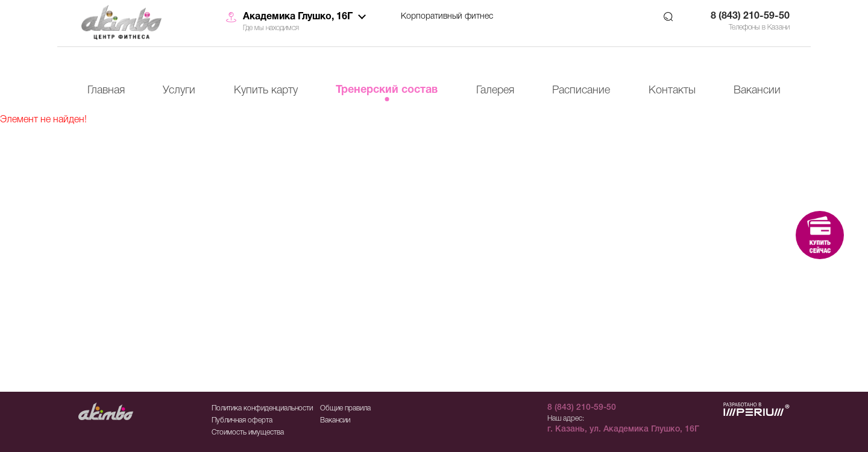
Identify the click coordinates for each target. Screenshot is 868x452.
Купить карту (266, 90)
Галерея (495, 90)
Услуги (179, 90)
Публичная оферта (242, 420)
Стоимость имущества (248, 432)
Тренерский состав (387, 90)
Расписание (581, 90)
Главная (106, 90)
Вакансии (757, 90)
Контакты (672, 90)
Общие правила (345, 408)
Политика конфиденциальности (262, 408)
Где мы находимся (271, 28)
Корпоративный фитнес (447, 17)
